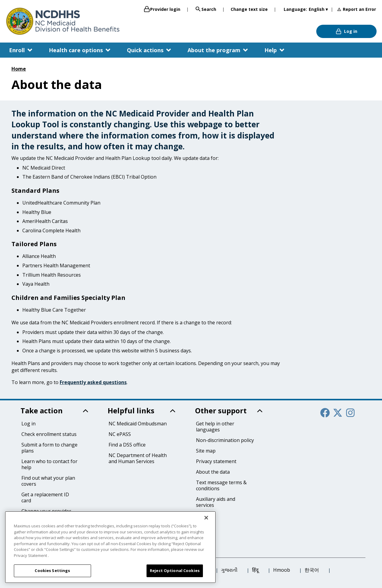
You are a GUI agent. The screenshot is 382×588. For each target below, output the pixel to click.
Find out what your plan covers (48, 481)
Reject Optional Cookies (175, 571)
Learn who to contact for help (49, 464)
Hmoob (282, 570)
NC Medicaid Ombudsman (138, 424)
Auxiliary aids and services (216, 502)
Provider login (162, 9)
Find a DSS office (127, 445)
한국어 (312, 570)
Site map (206, 451)
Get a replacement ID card (45, 497)
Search (205, 9)
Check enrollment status (49, 434)
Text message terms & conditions (221, 485)
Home (19, 69)
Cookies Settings (52, 571)
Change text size (249, 9)
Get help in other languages (215, 427)
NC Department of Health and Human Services (138, 458)
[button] (21, 50)
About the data (213, 472)
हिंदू (255, 570)
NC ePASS (120, 434)
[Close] (206, 518)
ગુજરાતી (229, 570)
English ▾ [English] (318, 9)
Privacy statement (216, 461)
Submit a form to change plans (49, 448)
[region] (110, 547)
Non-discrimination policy (225, 440)
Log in (346, 31)
